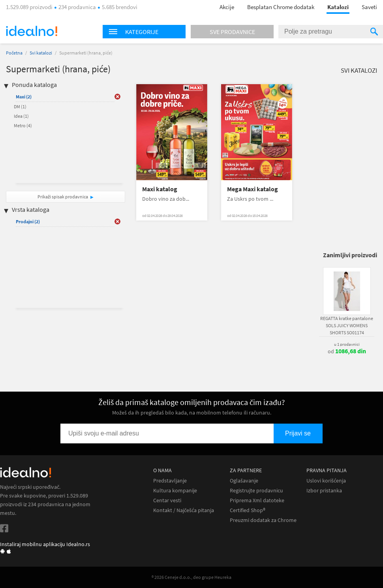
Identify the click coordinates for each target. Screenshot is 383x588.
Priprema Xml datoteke (257, 500)
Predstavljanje (170, 481)
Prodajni (28, 221)
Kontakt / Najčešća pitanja (184, 510)
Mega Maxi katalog (253, 189)
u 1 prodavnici (347, 344)
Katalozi (338, 7)
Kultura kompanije (175, 491)
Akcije (227, 7)
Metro (23, 125)
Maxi (24, 97)
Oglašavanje (244, 481)
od (347, 351)
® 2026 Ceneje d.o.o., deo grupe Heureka (191, 577)
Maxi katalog (160, 189)
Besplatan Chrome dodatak (281, 7)
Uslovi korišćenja (326, 481)
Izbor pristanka (324, 491)
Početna (14, 53)
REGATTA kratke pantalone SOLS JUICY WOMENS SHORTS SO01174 (347, 325)
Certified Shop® (248, 510)
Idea (21, 116)
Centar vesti (167, 500)
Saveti (369, 7)
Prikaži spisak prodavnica (63, 197)
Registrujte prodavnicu (256, 491)
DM (20, 106)
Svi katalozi (41, 53)
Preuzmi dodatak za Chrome (263, 520)
